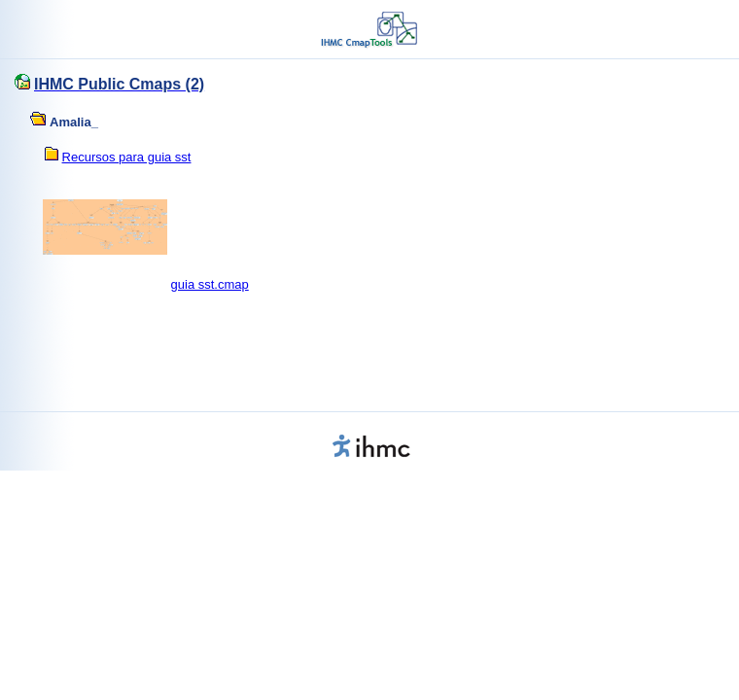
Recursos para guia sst (127, 157)
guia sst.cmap (210, 284)
